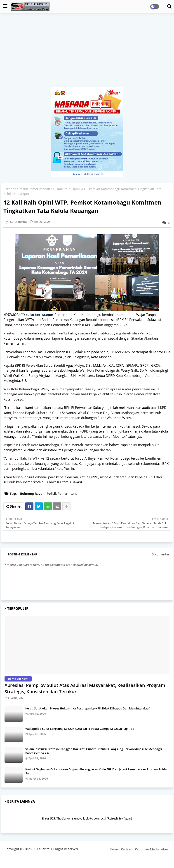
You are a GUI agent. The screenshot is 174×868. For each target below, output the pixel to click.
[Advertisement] (87, 52)
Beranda (10, 189)
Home (114, 849)
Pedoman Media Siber (152, 849)
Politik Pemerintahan (34, 189)
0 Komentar (161, 554)
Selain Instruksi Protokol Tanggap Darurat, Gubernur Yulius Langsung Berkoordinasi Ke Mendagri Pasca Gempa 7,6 (94, 751)
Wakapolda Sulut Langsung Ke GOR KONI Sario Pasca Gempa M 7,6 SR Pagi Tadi (80, 729)
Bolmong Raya (31, 494)
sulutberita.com (40, 315)
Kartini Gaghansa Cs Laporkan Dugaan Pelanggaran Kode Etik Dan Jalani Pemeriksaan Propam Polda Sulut (96, 771)
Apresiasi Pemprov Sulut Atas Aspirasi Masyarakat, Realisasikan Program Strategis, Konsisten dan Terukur (85, 688)
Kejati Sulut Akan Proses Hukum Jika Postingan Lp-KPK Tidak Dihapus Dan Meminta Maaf (88, 708)
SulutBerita (41, 849)
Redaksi (127, 849)
